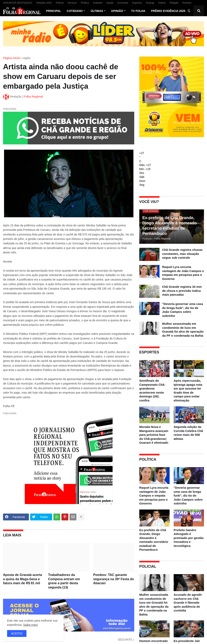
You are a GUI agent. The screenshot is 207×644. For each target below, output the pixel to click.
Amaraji (150, 3)
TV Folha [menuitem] (138, 11)
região (27, 58)
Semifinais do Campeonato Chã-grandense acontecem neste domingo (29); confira (152, 390)
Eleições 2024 (44, 3)
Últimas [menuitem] (97, 11)
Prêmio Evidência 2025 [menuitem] (168, 11)
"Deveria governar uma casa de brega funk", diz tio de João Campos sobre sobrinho (183, 310)
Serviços (72, 3)
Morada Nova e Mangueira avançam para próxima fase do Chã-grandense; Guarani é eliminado (154, 435)
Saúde (110, 3)
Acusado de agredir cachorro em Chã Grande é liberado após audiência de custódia (188, 603)
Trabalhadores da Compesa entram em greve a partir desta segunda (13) (64, 581)
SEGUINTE (125, 640)
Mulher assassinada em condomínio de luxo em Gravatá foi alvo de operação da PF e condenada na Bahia (183, 330)
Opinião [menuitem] (117, 11)
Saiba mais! (30, 625)
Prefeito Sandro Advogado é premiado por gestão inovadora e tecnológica (189, 538)
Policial (60, 3)
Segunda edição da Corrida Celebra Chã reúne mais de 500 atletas (188, 433)
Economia (123, 3)
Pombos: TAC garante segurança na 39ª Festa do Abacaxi (114, 579)
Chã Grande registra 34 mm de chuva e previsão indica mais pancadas (182, 291)
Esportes (137, 3)
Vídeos (162, 3)
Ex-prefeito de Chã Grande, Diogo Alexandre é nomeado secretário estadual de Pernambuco (170, 226)
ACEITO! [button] (17, 633)
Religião (174, 3)
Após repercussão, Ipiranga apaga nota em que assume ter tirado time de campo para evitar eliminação (188, 390)
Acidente (98, 3)
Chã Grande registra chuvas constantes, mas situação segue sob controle (182, 254)
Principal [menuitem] (54, 11)
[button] (189, 11)
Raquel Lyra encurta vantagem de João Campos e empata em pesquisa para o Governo (183, 273)
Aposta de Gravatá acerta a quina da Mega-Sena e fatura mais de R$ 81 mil (23, 579)
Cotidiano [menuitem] (75, 11)
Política (85, 3)
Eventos (187, 3)
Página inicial (11, 58)
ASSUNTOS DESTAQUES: (18, 3)
